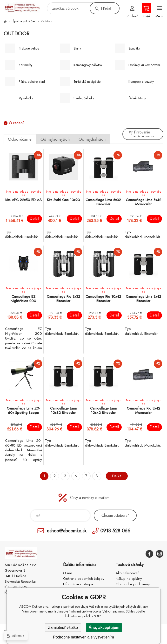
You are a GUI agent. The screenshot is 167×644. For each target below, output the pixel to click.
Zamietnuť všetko (63, 628)
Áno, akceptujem (104, 628)
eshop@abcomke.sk (67, 531)
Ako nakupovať (127, 573)
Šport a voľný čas (24, 21)
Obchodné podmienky (133, 584)
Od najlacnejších (55, 139)
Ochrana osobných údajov (84, 579)
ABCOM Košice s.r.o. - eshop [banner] (25, 7)
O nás (68, 573)
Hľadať (106, 8)
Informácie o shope (78, 584)
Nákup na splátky (129, 579)
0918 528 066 (115, 531)
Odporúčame (20, 139)
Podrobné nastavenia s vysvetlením (83, 637)
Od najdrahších (92, 139)
